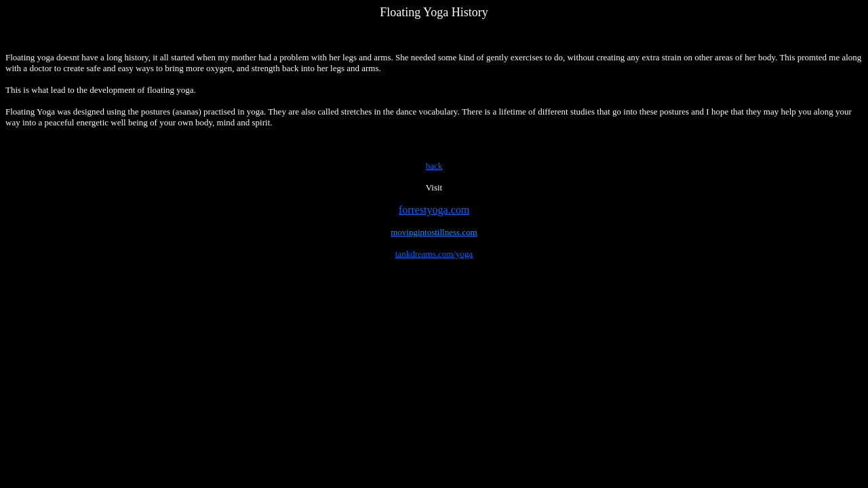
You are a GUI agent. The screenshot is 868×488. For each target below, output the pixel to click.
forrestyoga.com (434, 210)
